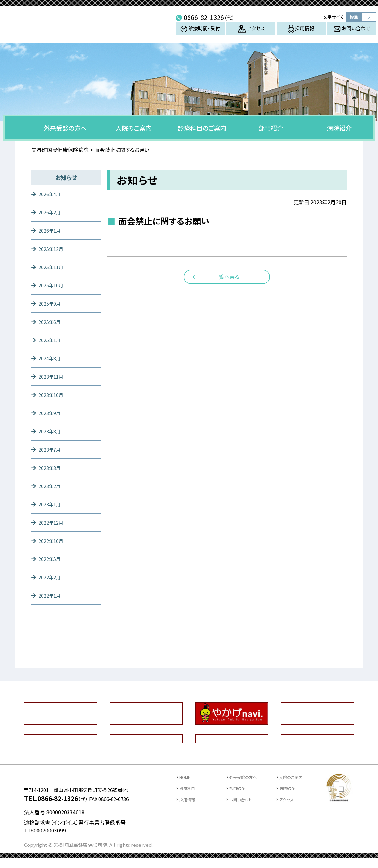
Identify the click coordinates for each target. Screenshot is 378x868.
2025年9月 (51, 303)
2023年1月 (51, 504)
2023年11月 (53, 376)
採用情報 (301, 34)
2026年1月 (51, 230)
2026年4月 (51, 194)
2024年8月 (51, 358)
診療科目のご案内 (202, 128)
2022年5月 (51, 559)
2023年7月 (51, 449)
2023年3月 (51, 468)
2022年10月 (53, 541)
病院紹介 (339, 128)
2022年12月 (53, 522)
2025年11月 (53, 267)
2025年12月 (53, 249)
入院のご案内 (134, 128)
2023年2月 (51, 486)
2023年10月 (53, 395)
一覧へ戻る (227, 277)
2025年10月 (53, 285)
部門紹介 (271, 128)
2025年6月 (51, 322)
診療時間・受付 (200, 33)
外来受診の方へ (65, 128)
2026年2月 (51, 212)
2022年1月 (51, 595)
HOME (187, 777)
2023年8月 (51, 431)
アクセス (251, 34)
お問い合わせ (352, 33)
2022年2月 (51, 577)
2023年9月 (51, 413)
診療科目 (189, 788)
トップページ (18, 128)
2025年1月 (51, 340)
